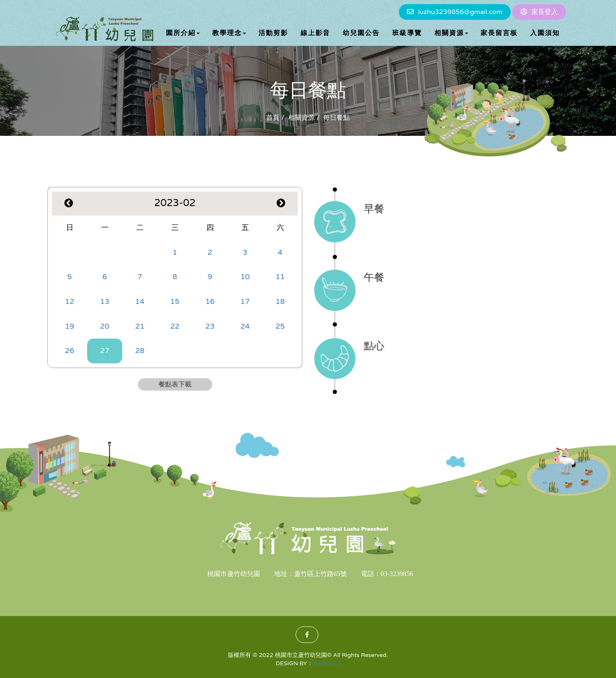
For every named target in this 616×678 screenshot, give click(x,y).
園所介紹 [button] (183, 33)
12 (70, 301)
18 (280, 301)
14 (140, 301)
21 (140, 326)
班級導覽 (407, 33)
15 (175, 301)
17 (245, 301)
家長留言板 (499, 33)
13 (105, 301)
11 (280, 277)
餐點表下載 (175, 384)
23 (210, 326)
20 (105, 326)
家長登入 (545, 12)
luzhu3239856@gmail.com (460, 12)
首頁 (273, 118)
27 (105, 351)
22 (175, 326)
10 (245, 277)
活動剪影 (273, 33)
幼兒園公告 (361, 33)
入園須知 (545, 33)
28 (140, 351)
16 (210, 301)
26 (70, 351)
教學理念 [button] (229, 33)
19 (70, 326)
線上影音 (315, 33)
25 (280, 326)
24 (245, 326)
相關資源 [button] (451, 33)
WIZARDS (327, 663)
